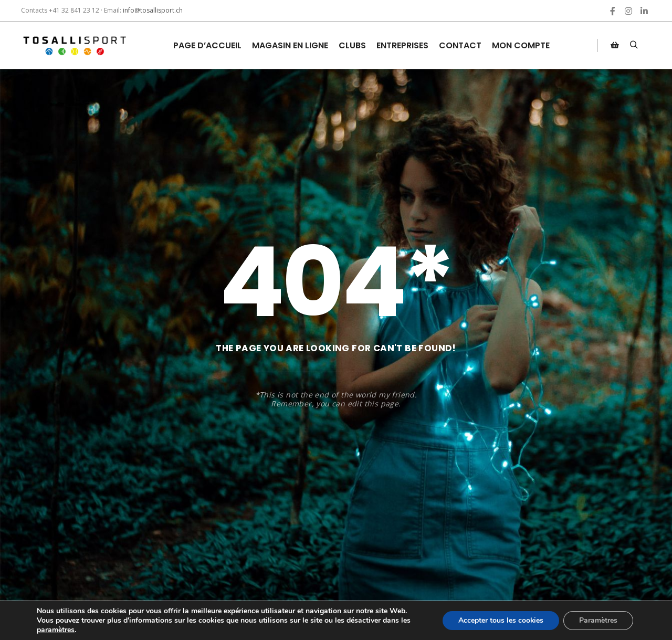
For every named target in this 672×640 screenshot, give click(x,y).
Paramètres (598, 620)
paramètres (56, 630)
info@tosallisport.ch (153, 10)
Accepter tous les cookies (501, 620)
